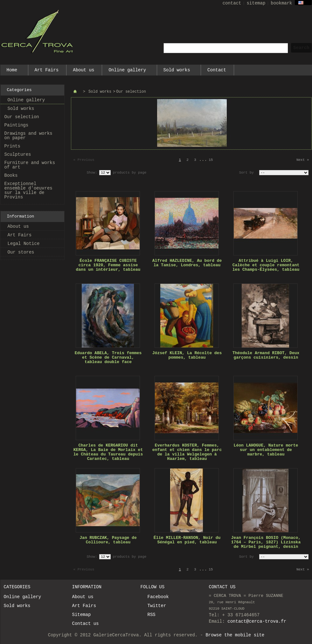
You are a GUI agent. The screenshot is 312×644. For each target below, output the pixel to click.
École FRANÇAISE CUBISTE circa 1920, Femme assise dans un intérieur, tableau (108, 265)
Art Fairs (47, 70)
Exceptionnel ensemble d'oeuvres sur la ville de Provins (28, 190)
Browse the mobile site (235, 635)
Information (21, 216)
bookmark (281, 3)
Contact (217, 70)
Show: (92, 173)
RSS (152, 615)
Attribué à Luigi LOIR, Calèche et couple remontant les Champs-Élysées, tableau (266, 265)
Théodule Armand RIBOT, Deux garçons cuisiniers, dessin (266, 355)
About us (83, 70)
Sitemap (82, 615)
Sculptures (18, 154)
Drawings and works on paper (28, 136)
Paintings (17, 125)
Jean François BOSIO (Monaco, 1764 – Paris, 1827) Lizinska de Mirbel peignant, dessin (266, 542)
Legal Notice (24, 244)
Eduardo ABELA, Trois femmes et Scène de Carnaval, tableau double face (108, 358)
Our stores (21, 252)
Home (12, 72)
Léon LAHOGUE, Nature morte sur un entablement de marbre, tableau (266, 450)
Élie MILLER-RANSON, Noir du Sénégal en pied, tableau (187, 540)
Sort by (246, 173)
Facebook (158, 597)
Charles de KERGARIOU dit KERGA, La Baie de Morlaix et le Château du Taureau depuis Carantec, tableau (108, 452)
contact (232, 3)
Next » (303, 160)
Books (11, 175)
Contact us (86, 624)
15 (211, 160)
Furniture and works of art (30, 165)
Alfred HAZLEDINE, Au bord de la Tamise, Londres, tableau (187, 263)
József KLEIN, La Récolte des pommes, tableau (187, 355)
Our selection (22, 117)
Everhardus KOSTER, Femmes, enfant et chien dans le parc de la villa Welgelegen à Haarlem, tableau (187, 452)
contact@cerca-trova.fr (257, 621)
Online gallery (127, 72)
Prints (12, 146)
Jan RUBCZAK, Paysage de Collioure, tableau (108, 540)
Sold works (177, 72)
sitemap (256, 3)
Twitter (157, 606)
